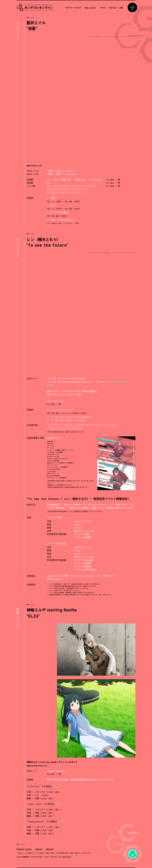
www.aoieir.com (34, 165)
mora (50, 385)
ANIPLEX (50, 849)
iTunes (110, 382)
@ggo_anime (90, 8)
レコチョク (122, 382)
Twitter (113, 8)
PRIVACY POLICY (24, 849)
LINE (121, 8)
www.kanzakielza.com (37, 765)
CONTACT (39, 849)
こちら (55, 786)
